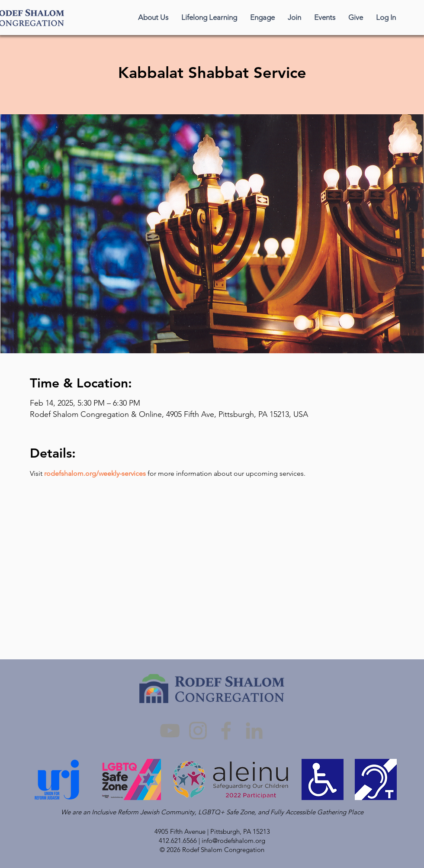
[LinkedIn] (254, 731)
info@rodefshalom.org (233, 841)
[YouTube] (170, 731)
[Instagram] (198, 731)
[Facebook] (226, 731)
